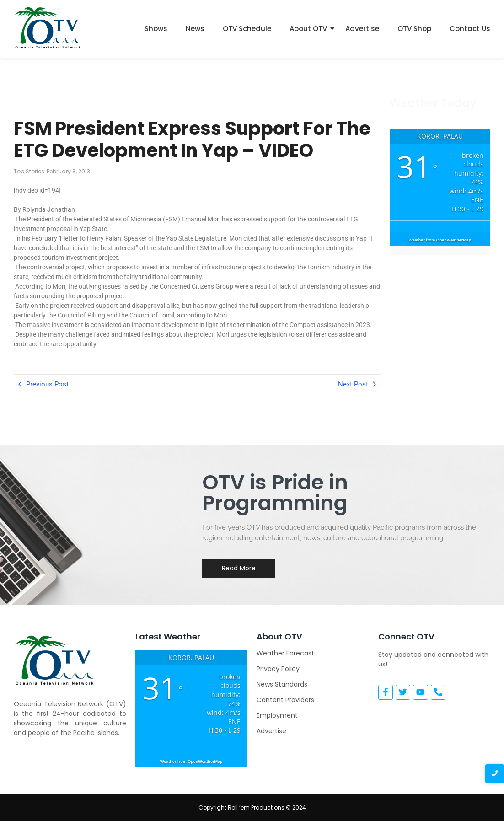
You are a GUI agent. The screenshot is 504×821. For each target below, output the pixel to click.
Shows (156, 29)
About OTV (308, 29)
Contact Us (470, 29)
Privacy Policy (278, 669)
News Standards (282, 684)
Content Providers (285, 700)
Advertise (362, 29)
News (195, 29)
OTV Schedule (247, 29)
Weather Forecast (285, 653)
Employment (277, 715)
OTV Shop (414, 29)
